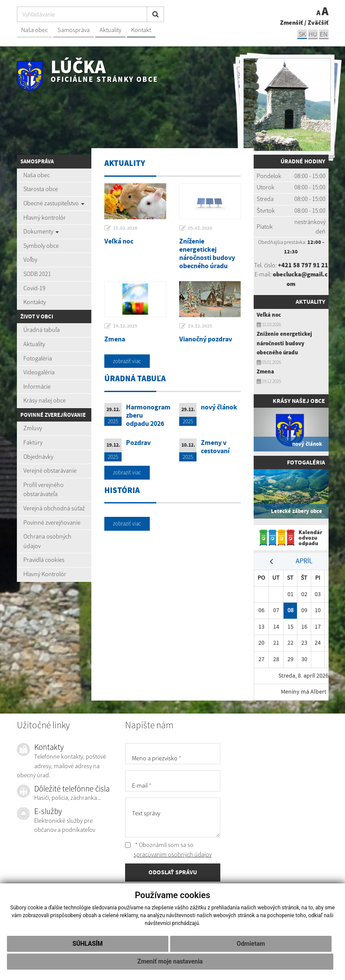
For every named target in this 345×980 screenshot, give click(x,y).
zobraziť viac (127, 361)
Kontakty (35, 302)
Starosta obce (41, 189)
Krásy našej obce (45, 400)
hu (313, 34)
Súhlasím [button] (88, 944)
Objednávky (38, 457)
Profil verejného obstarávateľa (44, 490)
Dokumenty (41, 231)
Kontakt (141, 30)
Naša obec (34, 30)
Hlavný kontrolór (45, 217)
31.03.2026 (125, 228)
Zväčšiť (318, 23)
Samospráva (74, 30)
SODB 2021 (37, 274)
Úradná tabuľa (42, 330)
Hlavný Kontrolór (45, 574)
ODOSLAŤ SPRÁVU (173, 872)
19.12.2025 (125, 326)
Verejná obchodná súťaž (54, 508)
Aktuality (110, 30)
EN (324, 34)
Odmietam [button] (251, 944)
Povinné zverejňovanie (52, 522)
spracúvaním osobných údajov (173, 854)
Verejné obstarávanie (50, 471)
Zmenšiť (292, 23)
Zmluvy (33, 428)
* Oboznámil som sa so (168, 850)
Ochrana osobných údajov (47, 541)
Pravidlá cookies (44, 560)
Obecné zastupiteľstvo (54, 203)
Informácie (37, 386)
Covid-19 (34, 288)
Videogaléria (39, 372)
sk (302, 34)
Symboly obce (41, 246)
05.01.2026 (200, 228)
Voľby (30, 260)
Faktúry (33, 442)
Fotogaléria (38, 358)
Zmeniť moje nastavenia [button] (170, 961)
